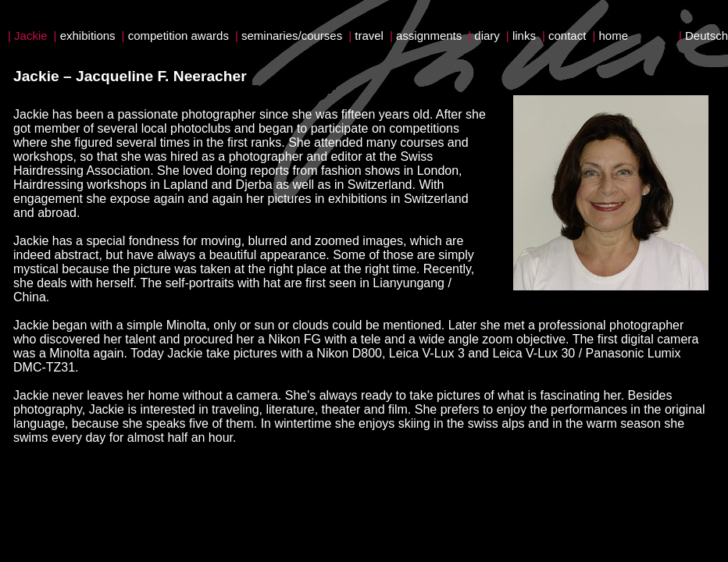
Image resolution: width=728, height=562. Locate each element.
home (613, 36)
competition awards (178, 36)
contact (567, 36)
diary (487, 36)
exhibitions (88, 36)
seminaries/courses (292, 36)
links (524, 36)
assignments (429, 36)
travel (369, 36)
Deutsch (707, 36)
